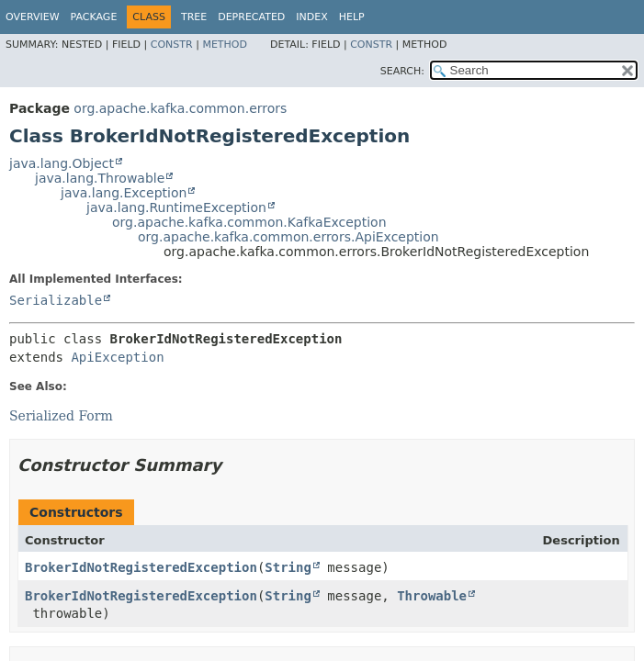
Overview (33, 17)
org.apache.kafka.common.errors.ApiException (288, 237)
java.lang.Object (62, 163)
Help (352, 17)
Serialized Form (61, 416)
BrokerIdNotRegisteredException (141, 567)
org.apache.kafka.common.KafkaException (249, 222)
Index (311, 17)
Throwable (432, 596)
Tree (194, 17)
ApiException (117, 357)
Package (94, 17)
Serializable (56, 300)
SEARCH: (402, 71)
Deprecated (251, 17)
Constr (172, 45)
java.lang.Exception (124, 193)
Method (225, 45)
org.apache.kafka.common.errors (180, 108)
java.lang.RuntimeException (176, 207)
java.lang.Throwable (100, 178)
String (288, 567)
